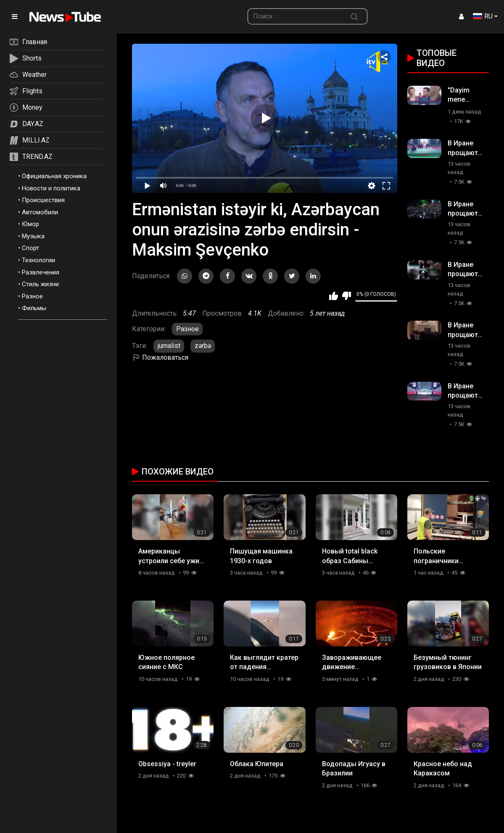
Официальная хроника (54, 176)
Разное (32, 296)
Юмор (30, 224)
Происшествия (43, 200)
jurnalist (169, 346)
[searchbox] (295, 16)
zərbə (203, 346)
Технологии (38, 260)
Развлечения (41, 272)
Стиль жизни (40, 284)
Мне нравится (334, 296)
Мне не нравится (347, 296)
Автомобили (40, 212)
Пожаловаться (160, 357)
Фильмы (34, 308)
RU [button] (483, 16)
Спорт (30, 248)
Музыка (33, 236)
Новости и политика (51, 188)
